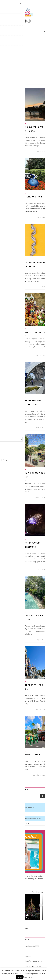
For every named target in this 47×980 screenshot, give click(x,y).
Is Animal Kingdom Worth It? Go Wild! (23, 332)
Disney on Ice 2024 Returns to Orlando (17, 957)
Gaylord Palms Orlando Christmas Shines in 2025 (21, 947)
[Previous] (4, 906)
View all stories (37, 892)
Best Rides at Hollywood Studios (23, 755)
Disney (23, 124)
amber (6, 151)
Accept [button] (19, 977)
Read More (27, 977)
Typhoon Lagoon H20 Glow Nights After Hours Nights (22, 962)
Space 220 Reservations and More (24, 197)
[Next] (41, 906)
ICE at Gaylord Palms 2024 (12, 952)
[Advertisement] (23, 59)
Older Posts (9, 782)
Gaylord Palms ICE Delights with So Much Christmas (21, 967)
